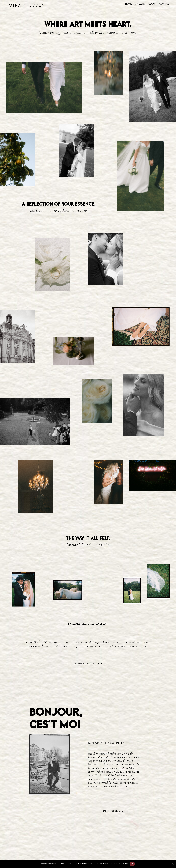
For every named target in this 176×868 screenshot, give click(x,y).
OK (132, 864)
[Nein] (173, 864)
